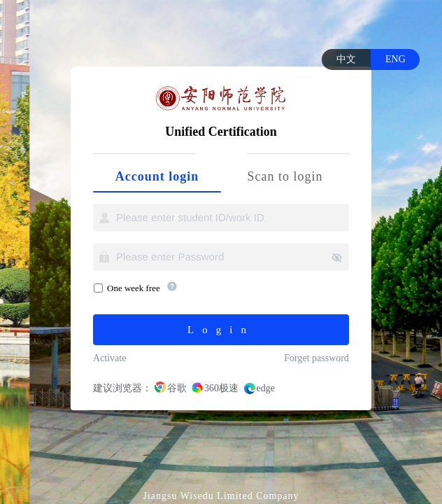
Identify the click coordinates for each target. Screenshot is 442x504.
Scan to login (285, 176)
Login (221, 330)
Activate (109, 358)
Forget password (316, 358)
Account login (157, 176)
